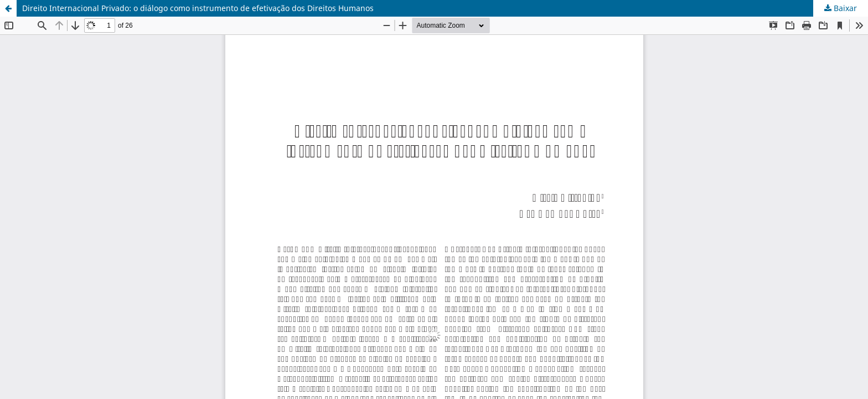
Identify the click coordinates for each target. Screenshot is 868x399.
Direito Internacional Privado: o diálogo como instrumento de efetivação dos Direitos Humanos (198, 8)
